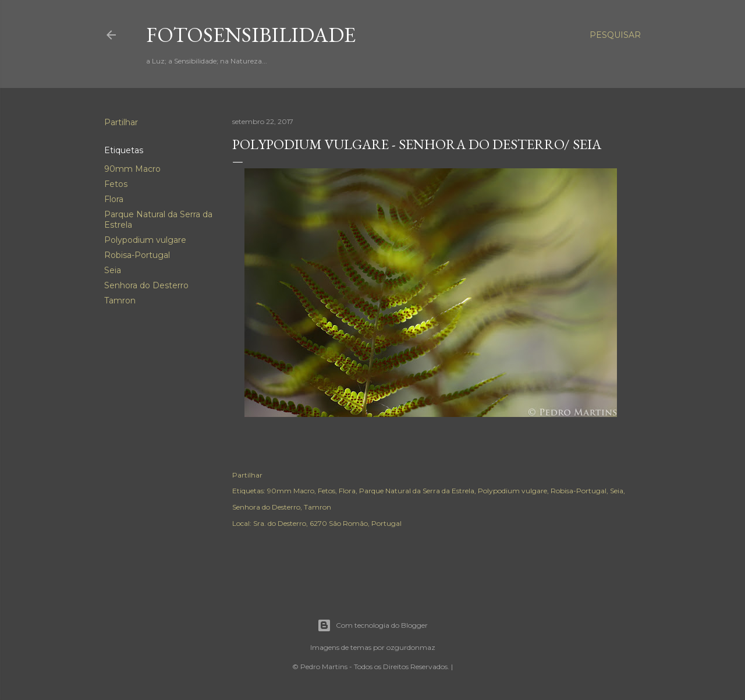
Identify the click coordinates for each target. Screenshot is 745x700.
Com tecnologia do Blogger (372, 625)
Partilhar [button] (121, 122)
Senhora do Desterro (146, 285)
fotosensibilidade (251, 35)
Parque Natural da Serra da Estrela (417, 491)
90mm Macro (132, 169)
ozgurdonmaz (411, 647)
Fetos (116, 184)
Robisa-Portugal (137, 255)
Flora (114, 199)
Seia (113, 270)
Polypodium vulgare (145, 240)
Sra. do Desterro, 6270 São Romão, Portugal (327, 523)
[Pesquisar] (615, 35)
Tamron (120, 300)
